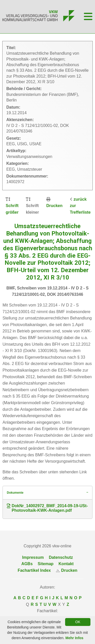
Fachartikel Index (34, 570)
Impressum (33, 557)
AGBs (27, 564)
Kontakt (66, 564)
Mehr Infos (74, 638)
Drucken (54, 206)
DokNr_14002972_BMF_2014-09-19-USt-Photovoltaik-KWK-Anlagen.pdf (47, 508)
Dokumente (15, 493)
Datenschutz (61, 557)
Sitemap (46, 564)
